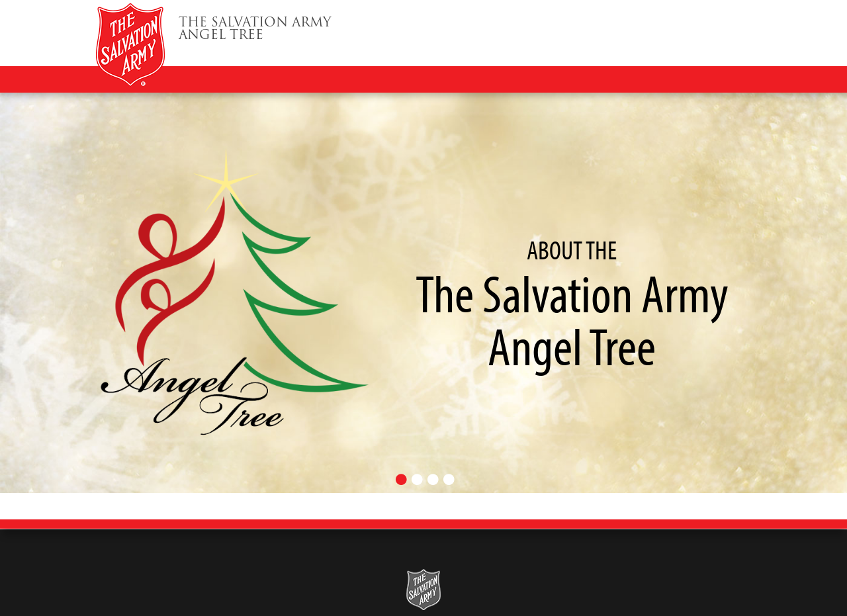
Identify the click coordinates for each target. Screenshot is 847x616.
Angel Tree (255, 30)
